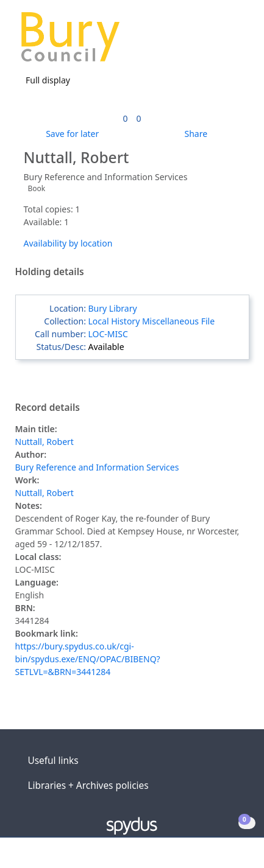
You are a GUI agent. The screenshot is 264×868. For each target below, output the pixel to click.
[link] (125, 118)
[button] (221, 42)
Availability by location (68, 243)
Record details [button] (48, 408)
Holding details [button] (50, 272)
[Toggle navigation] (236, 42)
